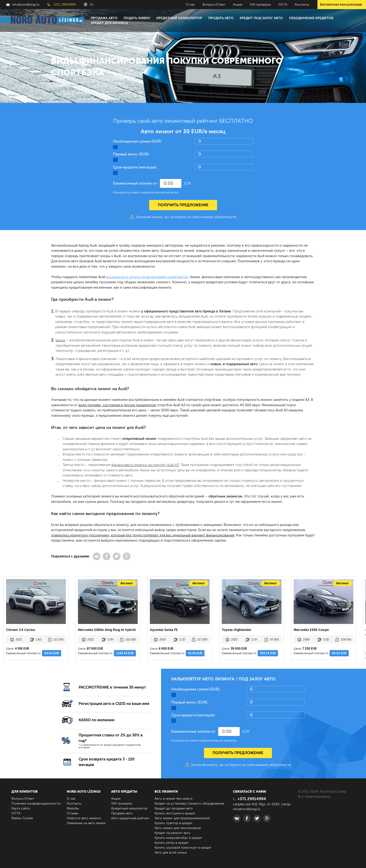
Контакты (302, 5)
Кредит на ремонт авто (172, 833)
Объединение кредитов (311, 18)
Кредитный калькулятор (179, 18)
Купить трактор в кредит (174, 823)
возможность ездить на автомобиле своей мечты (147, 277)
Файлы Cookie (22, 818)
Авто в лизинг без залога (173, 799)
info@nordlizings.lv (23, 5)
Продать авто (221, 18)
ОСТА (283, 5)
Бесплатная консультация (341, 5)
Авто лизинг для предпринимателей (182, 818)
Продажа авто (104, 18)
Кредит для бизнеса (109, 23)
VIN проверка (260, 5)
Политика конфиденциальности (36, 803)
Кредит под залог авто (261, 18)
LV (89, 5)
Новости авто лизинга (84, 818)
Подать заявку (137, 18)
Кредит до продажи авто (174, 808)
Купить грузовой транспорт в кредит (183, 848)
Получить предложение (183, 205)
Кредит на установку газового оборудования (189, 803)
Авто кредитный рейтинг (130, 818)
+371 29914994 (62, 5)
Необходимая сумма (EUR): (137, 141)
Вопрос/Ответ (214, 5)
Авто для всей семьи (171, 852)
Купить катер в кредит (172, 843)
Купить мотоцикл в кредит (175, 813)
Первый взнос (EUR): (131, 154)
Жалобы (73, 808)
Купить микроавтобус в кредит (178, 838)
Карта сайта (21, 808)
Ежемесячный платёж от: (135, 183)
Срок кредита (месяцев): (135, 167)
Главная (56, 38)
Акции (238, 5)
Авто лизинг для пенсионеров (178, 828)
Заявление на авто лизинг (86, 823)
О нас (191, 5)
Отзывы (73, 813)
